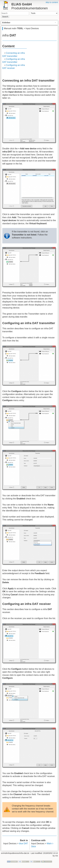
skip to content (52, 2)
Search (5, 17)
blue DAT (23, 843)
